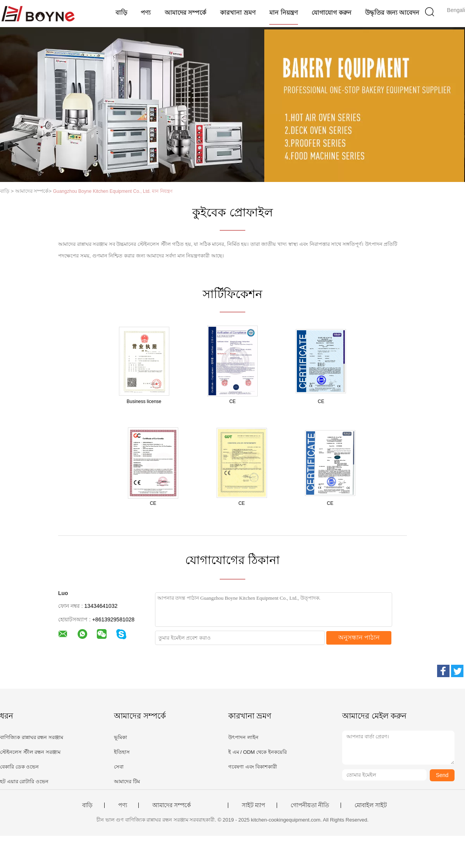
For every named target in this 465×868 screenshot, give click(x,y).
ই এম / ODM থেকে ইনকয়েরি (257, 752)
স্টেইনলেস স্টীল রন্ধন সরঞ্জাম (30, 752)
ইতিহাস (122, 752)
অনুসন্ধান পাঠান (359, 637)
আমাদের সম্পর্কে (185, 13)
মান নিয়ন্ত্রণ (283, 13)
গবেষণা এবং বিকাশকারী (253, 767)
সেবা (119, 767)
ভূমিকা (121, 737)
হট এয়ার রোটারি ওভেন (24, 781)
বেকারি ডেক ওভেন (19, 767)
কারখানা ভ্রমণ (238, 13)
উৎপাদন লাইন (243, 737)
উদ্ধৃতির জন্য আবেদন (392, 13)
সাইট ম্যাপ (253, 805)
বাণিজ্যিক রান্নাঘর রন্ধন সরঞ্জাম (32, 737)
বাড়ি (121, 13)
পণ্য (146, 13)
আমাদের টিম (127, 781)
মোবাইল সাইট (371, 805)
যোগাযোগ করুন (331, 13)
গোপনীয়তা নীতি (310, 805)
